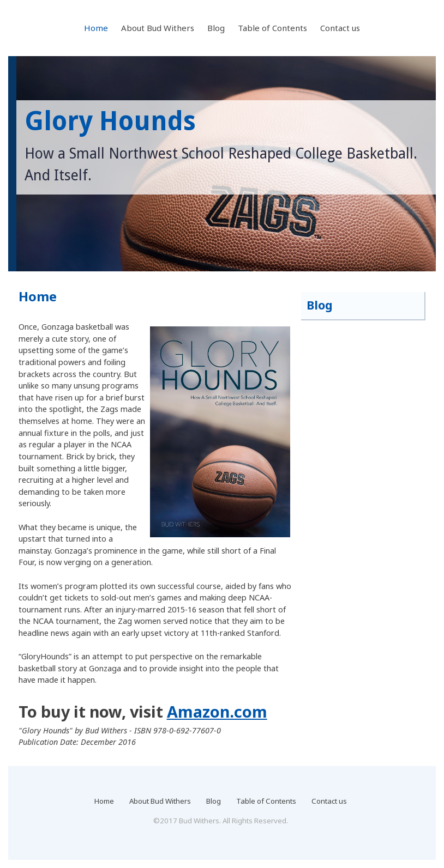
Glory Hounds (110, 121)
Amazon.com (217, 711)
